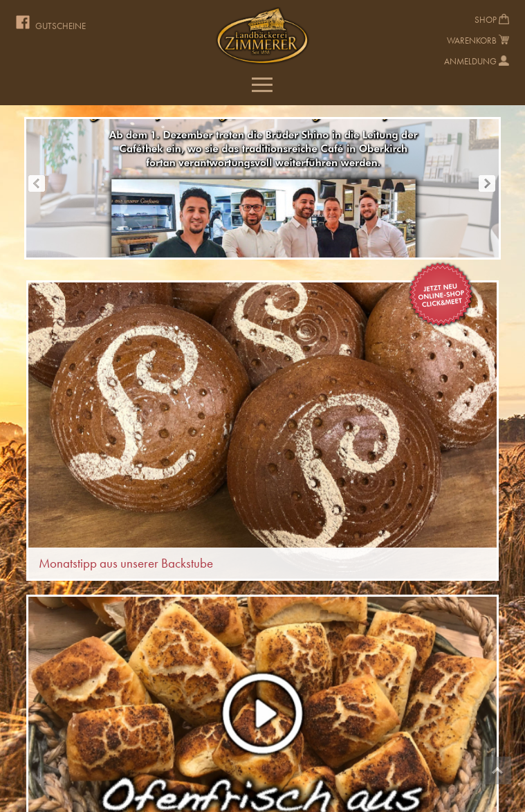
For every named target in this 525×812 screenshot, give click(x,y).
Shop (486, 20)
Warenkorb (472, 40)
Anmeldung (470, 61)
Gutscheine (61, 26)
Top (497, 770)
